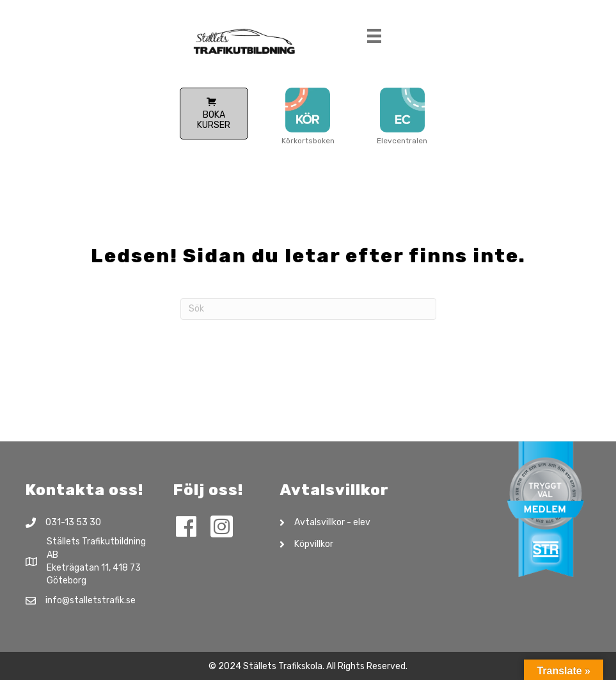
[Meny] (374, 39)
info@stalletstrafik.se (91, 600)
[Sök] (308, 309)
